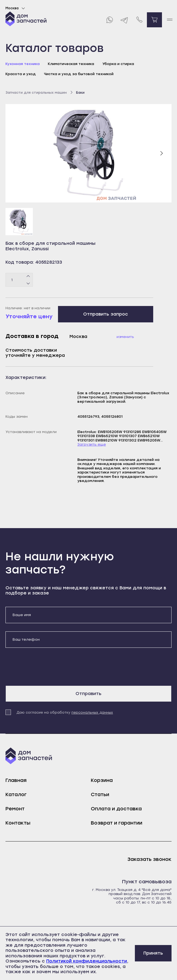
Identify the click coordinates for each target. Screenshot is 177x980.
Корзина (102, 780)
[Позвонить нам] (139, 20)
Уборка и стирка (118, 64)
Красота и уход (21, 74)
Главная (16, 780)
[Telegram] (124, 20)
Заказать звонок (150, 859)
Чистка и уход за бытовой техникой (79, 74)
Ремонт (15, 809)
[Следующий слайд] (161, 153)
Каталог (16, 794)
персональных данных (92, 713)
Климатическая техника (71, 64)
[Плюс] (28, 276)
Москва (16, 8)
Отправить (89, 694)
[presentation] (47, 667)
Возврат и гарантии (117, 823)
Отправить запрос (106, 314)
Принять (153, 953)
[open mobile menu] (169, 20)
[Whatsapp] (109, 20)
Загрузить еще (92, 444)
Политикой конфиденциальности (87, 961)
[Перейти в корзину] (154, 20)
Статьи (100, 794)
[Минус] (28, 283)
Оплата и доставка (116, 809)
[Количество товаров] (19, 280)
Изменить (125, 337)
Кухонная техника (23, 64)
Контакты (18, 823)
